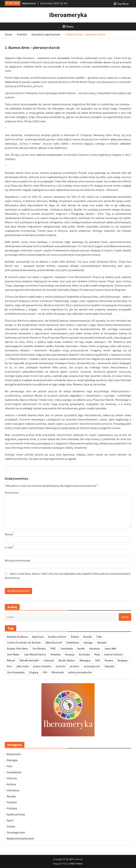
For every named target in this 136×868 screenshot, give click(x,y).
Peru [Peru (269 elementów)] (9, 666)
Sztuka (11, 826)
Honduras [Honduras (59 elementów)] (94, 649)
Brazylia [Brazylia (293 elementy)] (88, 637)
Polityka (12, 808)
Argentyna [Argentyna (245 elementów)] (38, 637)
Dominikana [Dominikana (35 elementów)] (73, 643)
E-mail (9, 547)
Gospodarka (14, 772)
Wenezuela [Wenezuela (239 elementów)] (58, 672)
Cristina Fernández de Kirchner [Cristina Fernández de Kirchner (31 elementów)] (24, 643)
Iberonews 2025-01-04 (54, 3)
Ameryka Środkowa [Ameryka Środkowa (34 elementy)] (17, 637)
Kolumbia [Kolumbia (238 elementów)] (56, 654)
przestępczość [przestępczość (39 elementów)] (92, 666)
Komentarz (12, 493)
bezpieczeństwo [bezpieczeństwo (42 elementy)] (57, 637)
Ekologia (12, 760)
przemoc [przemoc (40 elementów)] (75, 666)
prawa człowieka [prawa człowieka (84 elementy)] (42, 666)
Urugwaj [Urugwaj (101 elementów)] (33, 672)
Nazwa (9, 534)
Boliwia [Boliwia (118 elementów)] (75, 637)
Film (9, 766)
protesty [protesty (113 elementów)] (61, 666)
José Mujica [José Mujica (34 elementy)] (13, 654)
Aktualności (14, 754)
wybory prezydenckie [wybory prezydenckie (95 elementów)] (80, 672)
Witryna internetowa (17, 560)
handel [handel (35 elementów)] (81, 649)
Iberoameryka (68, 15)
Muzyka (11, 796)
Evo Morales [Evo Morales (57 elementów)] (39, 649)
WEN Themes (76, 864)
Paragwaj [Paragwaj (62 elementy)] (122, 660)
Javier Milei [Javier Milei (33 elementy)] (110, 649)
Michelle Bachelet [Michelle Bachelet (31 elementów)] (29, 660)
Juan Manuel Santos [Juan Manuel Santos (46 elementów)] (35, 654)
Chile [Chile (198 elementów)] (99, 637)
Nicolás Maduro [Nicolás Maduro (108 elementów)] (67, 660)
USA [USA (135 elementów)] (45, 672)
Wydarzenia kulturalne (20, 838)
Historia (12, 778)
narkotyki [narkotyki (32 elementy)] (49, 660)
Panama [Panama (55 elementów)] (109, 660)
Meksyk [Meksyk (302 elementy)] (11, 660)
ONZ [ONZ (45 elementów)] (97, 660)
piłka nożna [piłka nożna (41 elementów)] (23, 666)
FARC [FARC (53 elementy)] (53, 649)
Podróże (12, 802)
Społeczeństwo (16, 814)
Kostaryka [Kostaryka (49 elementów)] (84, 654)
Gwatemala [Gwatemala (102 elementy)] (67, 649)
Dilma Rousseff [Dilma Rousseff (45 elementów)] (54, 643)
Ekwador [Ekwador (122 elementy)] (102, 643)
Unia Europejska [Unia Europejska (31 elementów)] (16, 672)
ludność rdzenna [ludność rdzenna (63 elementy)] (114, 654)
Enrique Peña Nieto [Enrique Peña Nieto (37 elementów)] (17, 649)
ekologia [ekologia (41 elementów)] (88, 643)
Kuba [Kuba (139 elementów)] (97, 654)
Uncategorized (16, 832)
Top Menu (121, 4)
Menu (68, 26)
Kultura (11, 784)
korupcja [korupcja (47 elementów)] (70, 654)
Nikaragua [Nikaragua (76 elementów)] (85, 660)
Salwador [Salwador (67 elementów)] (110, 666)
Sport (10, 820)
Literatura (13, 790)
